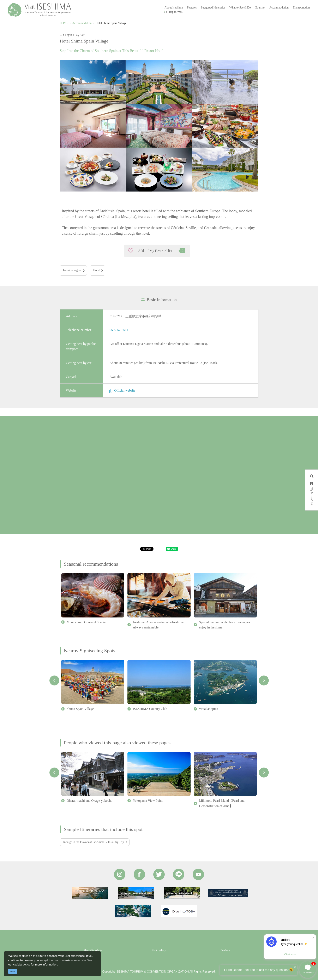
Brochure (225, 950)
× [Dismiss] (313, 938)
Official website (122, 390)
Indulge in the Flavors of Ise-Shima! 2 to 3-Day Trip (94, 842)
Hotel (97, 270)
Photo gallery (159, 950)
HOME (64, 23)
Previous (54, 680)
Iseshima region (72, 270)
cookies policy (22, 965)
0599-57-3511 (119, 330)
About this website (93, 950)
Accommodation (82, 23)
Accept (13, 971)
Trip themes (176, 12)
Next (264, 680)
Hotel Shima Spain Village (111, 23)
